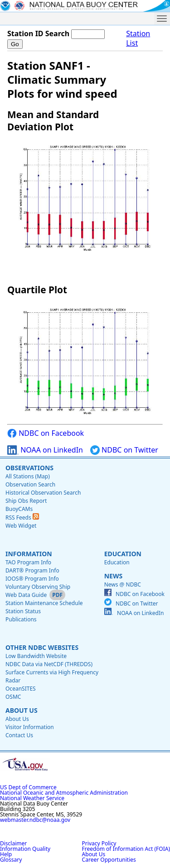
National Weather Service (32, 798)
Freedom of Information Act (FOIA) (126, 849)
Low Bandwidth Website (36, 656)
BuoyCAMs (19, 509)
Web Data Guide (26, 595)
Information (29, 554)
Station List (138, 38)
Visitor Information (30, 727)
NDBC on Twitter (124, 450)
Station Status (23, 611)
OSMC (13, 697)
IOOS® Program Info (32, 579)
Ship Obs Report (26, 501)
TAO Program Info (28, 562)
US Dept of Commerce (28, 787)
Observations (29, 468)
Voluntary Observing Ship (38, 587)
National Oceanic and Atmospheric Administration (64, 793)
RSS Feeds (22, 517)
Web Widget (21, 526)
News (113, 576)
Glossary (11, 860)
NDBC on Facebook (46, 433)
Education (123, 554)
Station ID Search (38, 33)
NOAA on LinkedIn (45, 450)
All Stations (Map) (28, 476)
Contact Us (19, 735)
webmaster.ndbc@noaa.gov (35, 820)
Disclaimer (13, 843)
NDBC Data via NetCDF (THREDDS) (49, 664)
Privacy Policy (99, 843)
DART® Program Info (32, 570)
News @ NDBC (123, 584)
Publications (21, 619)
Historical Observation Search (43, 493)
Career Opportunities (109, 860)
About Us (22, 710)
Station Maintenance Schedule (44, 603)
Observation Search (30, 484)
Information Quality (25, 849)
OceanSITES (21, 689)
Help (6, 854)
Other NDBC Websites (42, 647)
